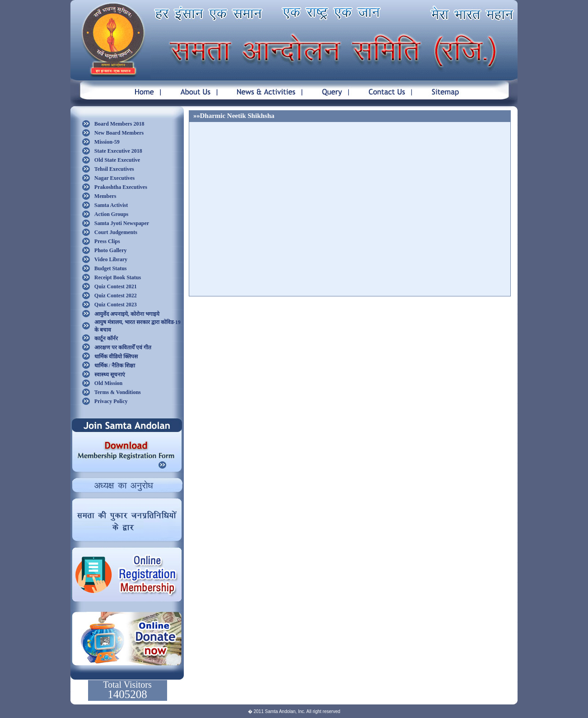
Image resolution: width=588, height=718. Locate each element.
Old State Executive (117, 160)
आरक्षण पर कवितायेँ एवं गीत (123, 347)
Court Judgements (116, 232)
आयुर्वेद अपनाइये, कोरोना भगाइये (127, 314)
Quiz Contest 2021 (116, 286)
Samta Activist (111, 205)
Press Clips (107, 241)
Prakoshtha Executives (121, 187)
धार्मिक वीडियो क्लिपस (116, 357)
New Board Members (119, 133)
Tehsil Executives (114, 169)
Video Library (111, 259)
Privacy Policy (111, 401)
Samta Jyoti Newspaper (122, 223)
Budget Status (111, 268)
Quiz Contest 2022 (116, 296)
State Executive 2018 (118, 151)
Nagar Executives (114, 178)
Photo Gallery (111, 250)
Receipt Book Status (118, 277)
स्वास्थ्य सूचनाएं (110, 375)
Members (105, 196)
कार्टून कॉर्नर (106, 338)
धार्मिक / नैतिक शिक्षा (115, 366)
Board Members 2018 (119, 124)
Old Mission (108, 383)
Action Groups (111, 214)
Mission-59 (107, 142)
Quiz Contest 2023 (116, 305)
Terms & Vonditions (118, 392)
